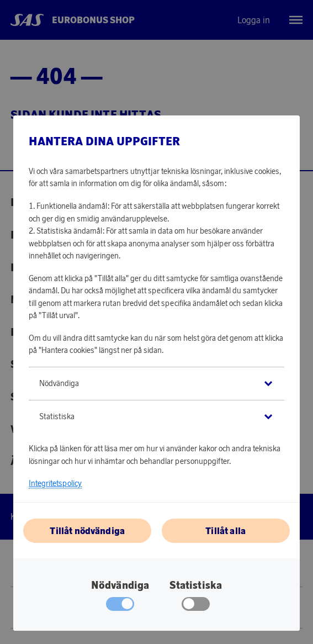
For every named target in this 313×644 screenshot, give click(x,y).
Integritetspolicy (55, 483)
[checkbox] (196, 606)
